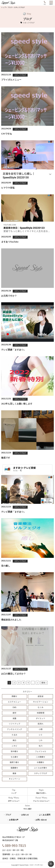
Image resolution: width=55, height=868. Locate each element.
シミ (41, 735)
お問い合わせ (41, 820)
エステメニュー (14, 702)
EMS (14, 707)
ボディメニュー (14, 801)
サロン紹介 (27, 809)
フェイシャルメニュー (41, 801)
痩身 (14, 773)
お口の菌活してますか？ (13, 674)
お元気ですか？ (9, 296)
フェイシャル (41, 751)
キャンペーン (14, 779)
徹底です (6, 458)
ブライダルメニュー (11, 80)
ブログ (10, 7)
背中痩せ (14, 751)
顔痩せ (14, 696)
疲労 (14, 713)
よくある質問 (45, 815)
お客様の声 (14, 820)
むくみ (41, 707)
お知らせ (25, 815)
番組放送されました (11, 620)
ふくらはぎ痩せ (41, 768)
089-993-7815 (14, 846)
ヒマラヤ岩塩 (8, 188)
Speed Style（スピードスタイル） (32, 865)
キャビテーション (41, 702)
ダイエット (41, 718)
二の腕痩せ (41, 757)
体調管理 (41, 713)
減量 (14, 718)
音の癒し (6, 566)
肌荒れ (41, 724)
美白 (14, 740)
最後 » (44, 683)
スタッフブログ (20, 75)
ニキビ (14, 746)
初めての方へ (41, 793)
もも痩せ (14, 757)
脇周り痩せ (14, 762)
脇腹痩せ (14, 768)
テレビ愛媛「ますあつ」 (13, 350)
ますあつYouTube (10, 242)
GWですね (6, 134)
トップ (3, 7)
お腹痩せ (41, 762)
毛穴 (41, 746)
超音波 (41, 696)
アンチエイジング (14, 729)
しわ (41, 740)
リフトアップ (14, 724)
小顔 (41, 729)
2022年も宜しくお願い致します (17, 404)
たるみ (14, 735)
